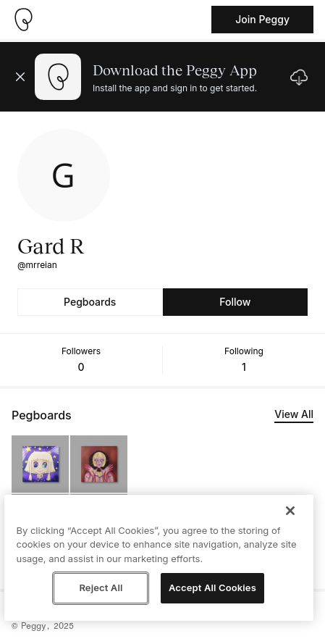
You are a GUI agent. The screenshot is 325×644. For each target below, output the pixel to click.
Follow (235, 302)
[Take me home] (23, 20)
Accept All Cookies (212, 587)
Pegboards (90, 302)
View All (294, 414)
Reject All (101, 587)
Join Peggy (262, 19)
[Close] (290, 511)
